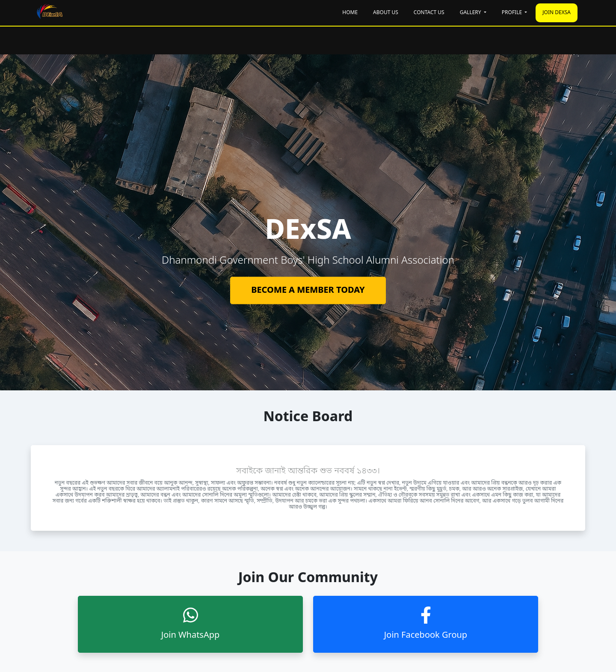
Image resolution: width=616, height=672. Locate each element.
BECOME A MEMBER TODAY (308, 290)
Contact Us (429, 13)
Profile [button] (512, 13)
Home (350, 13)
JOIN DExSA (557, 13)
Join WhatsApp (191, 624)
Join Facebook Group (426, 624)
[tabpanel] (308, 260)
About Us (386, 13)
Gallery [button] (471, 13)
